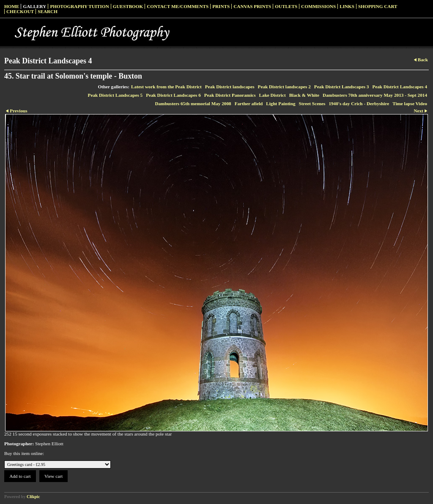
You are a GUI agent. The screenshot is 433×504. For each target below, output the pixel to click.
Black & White (304, 95)
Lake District (273, 95)
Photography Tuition (79, 6)
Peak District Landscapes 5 (115, 95)
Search (48, 11)
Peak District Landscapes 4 (400, 87)
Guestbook (128, 6)
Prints (221, 6)
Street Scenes (312, 104)
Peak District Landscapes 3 (342, 87)
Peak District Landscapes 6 (173, 95)
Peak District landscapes (230, 87)
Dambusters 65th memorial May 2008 (193, 104)
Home (12, 6)
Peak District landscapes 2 (284, 87)
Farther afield (249, 104)
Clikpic (33, 497)
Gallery (34, 6)
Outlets (286, 6)
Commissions (318, 6)
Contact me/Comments (178, 6)
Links (347, 6)
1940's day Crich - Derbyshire (359, 104)
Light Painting (281, 104)
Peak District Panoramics (230, 95)
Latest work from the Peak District (166, 87)
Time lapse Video (410, 104)
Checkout (20, 11)
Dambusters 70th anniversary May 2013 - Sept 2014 (375, 95)
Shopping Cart (378, 6)
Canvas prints (252, 6)
